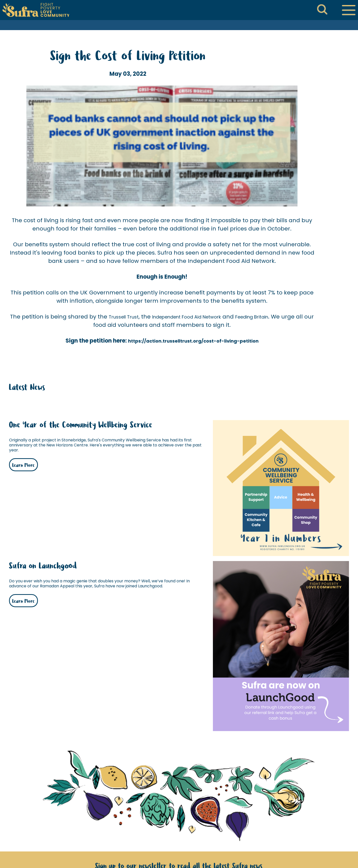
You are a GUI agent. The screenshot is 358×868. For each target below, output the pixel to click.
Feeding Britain (252, 317)
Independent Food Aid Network (187, 317)
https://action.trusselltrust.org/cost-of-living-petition (193, 341)
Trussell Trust (124, 317)
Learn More (23, 465)
